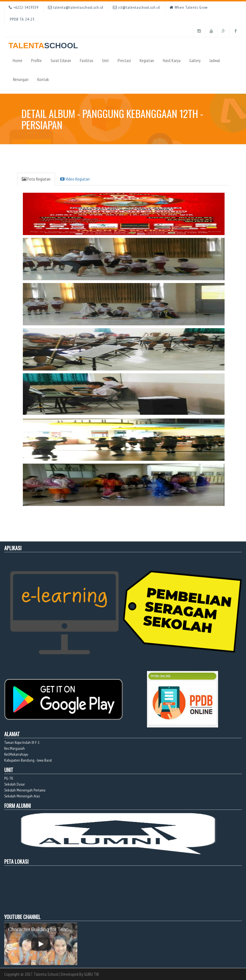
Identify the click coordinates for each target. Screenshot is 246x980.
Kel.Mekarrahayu (16, 754)
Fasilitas (87, 60)
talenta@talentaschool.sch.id (76, 7)
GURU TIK (92, 974)
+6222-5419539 (24, 7)
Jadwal (215, 60)
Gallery (195, 60)
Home (17, 60)
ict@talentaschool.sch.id (136, 7)
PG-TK (9, 778)
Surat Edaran (61, 60)
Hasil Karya (172, 60)
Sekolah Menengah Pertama (25, 790)
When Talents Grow (189, 7)
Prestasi (124, 60)
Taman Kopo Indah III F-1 (22, 742)
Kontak (43, 79)
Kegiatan (147, 60)
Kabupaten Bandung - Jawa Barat (28, 760)
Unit (106, 60)
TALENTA (43, 44)
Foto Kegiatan (36, 179)
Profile (36, 60)
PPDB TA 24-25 (22, 19)
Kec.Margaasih (15, 748)
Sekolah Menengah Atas (22, 796)
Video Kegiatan (75, 179)
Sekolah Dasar (15, 784)
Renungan (21, 79)
